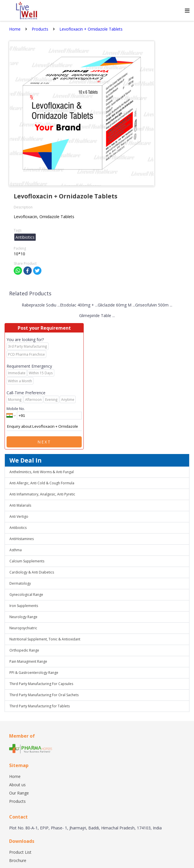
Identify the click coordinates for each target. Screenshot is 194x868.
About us (17, 785)
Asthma (16, 550)
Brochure (18, 860)
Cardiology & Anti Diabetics (32, 572)
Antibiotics (18, 528)
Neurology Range (23, 617)
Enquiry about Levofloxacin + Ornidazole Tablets (44, 427)
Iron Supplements (24, 606)
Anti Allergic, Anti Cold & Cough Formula (42, 483)
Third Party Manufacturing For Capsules (41, 684)
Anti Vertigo (19, 516)
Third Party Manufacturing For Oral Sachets (44, 695)
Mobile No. (16, 409)
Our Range (19, 793)
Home (15, 776)
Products (17, 801)
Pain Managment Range (28, 661)
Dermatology (20, 583)
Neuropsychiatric (23, 628)
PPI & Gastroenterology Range (34, 673)
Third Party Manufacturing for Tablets (40, 706)
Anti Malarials (20, 505)
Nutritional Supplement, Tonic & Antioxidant (45, 639)
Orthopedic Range (24, 650)
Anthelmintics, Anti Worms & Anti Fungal (42, 472)
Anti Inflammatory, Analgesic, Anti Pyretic (42, 494)
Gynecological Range (26, 595)
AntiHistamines (22, 539)
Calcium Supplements (27, 561)
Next (44, 442)
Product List (20, 852)
